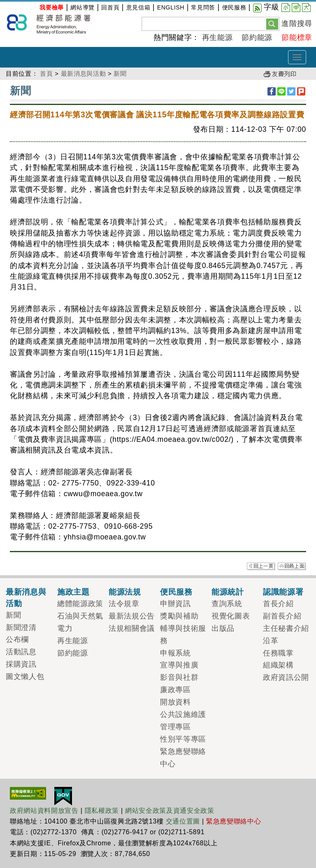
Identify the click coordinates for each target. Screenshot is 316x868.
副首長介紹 (282, 616)
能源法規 (125, 592)
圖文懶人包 (25, 677)
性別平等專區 (183, 739)
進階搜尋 (297, 23)
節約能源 (257, 37)
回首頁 (110, 7)
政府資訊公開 (286, 677)
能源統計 (228, 592)
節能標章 (297, 37)
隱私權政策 (102, 811)
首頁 (46, 73)
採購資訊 (21, 664)
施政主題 (73, 592)
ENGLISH (171, 7)
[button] (272, 23)
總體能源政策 (80, 604)
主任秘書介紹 (286, 628)
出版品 (223, 628)
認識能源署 (283, 592)
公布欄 (17, 639)
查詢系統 (227, 604)
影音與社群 (179, 677)
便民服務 (234, 7)
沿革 (271, 641)
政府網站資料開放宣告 (44, 811)
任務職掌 (278, 653)
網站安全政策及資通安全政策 (170, 811)
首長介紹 (278, 604)
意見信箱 (138, 7)
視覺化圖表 (231, 616)
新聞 (120, 73)
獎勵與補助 (179, 616)
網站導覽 (82, 7)
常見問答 (203, 7)
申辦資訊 (175, 604)
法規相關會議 (132, 628)
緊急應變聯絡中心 (234, 821)
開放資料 (175, 702)
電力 (65, 628)
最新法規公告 (132, 616)
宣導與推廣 (179, 665)
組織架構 (278, 665)
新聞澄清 (21, 628)
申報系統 (175, 653)
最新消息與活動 (84, 73)
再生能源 (217, 37)
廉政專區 (175, 690)
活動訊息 (21, 652)
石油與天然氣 (80, 616)
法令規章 (124, 604)
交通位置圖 (183, 821)
